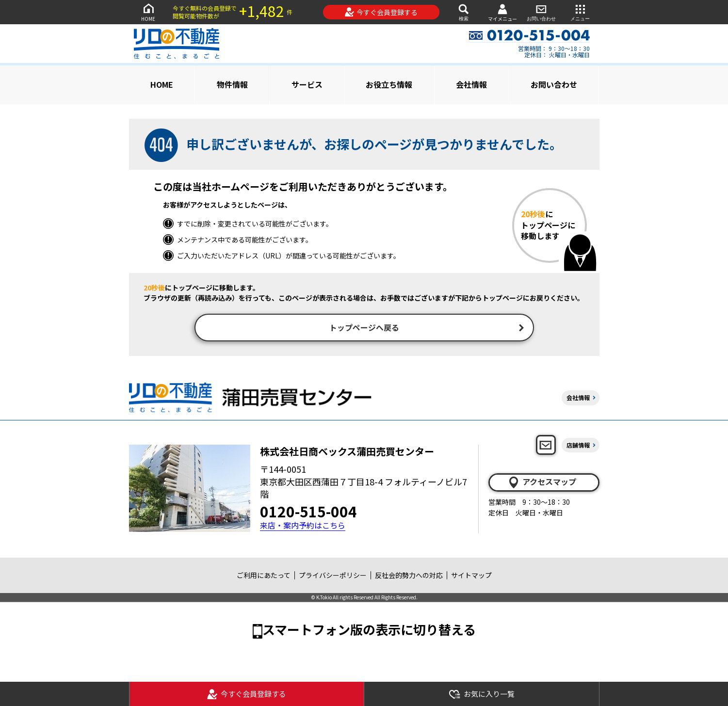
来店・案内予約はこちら (303, 527)
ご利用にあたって (264, 577)
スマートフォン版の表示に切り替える (369, 630)
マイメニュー (502, 12)
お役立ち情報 (389, 84)
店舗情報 (578, 446)
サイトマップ (471, 577)
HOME (148, 12)
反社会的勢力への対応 (409, 577)
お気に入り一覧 (482, 694)
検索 (464, 12)
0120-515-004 (308, 513)
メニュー (580, 12)
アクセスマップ (542, 483)
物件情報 (232, 84)
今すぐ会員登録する (381, 12)
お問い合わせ (541, 12)
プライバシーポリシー (333, 577)
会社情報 (471, 84)
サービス (307, 84)
